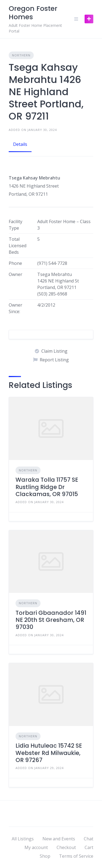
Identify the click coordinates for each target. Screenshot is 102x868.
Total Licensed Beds (18, 246)
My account (36, 847)
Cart (89, 847)
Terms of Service (76, 856)
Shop (45, 856)
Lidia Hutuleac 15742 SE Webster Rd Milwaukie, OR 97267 (49, 753)
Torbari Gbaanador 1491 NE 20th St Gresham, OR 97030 (51, 620)
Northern (21, 55)
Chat (89, 839)
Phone (15, 263)
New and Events (59, 839)
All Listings (23, 839)
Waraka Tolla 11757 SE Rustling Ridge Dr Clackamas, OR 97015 (47, 487)
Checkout (66, 847)
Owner (16, 274)
